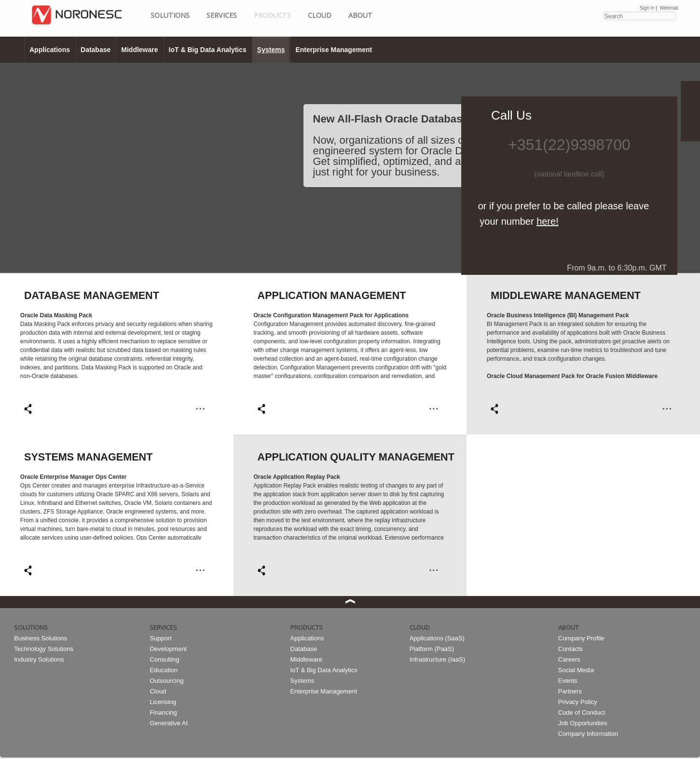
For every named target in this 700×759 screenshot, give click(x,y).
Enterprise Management (334, 50)
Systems (271, 50)
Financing (163, 712)
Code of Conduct (582, 712)
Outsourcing (166, 681)
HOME (92, 24)
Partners (570, 691)
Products (272, 15)
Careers (569, 659)
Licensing (163, 702)
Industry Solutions (39, 659)
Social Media (576, 670)
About (360, 15)
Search (668, 16)
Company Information (588, 734)
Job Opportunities (583, 723)
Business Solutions (41, 638)
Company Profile (581, 638)
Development (168, 649)
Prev (5, 167)
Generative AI (169, 723)
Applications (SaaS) (437, 638)
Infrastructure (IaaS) (438, 659)
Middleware (139, 50)
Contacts (570, 649)
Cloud (320, 15)
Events (568, 681)
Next (695, 167)
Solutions (170, 15)
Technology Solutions (44, 649)
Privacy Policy (578, 702)
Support (161, 638)
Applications (50, 50)
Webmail (669, 8)
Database (96, 50)
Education (164, 670)
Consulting (164, 659)
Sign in (647, 8)
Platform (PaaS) (432, 649)
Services (222, 15)
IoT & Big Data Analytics (208, 50)
